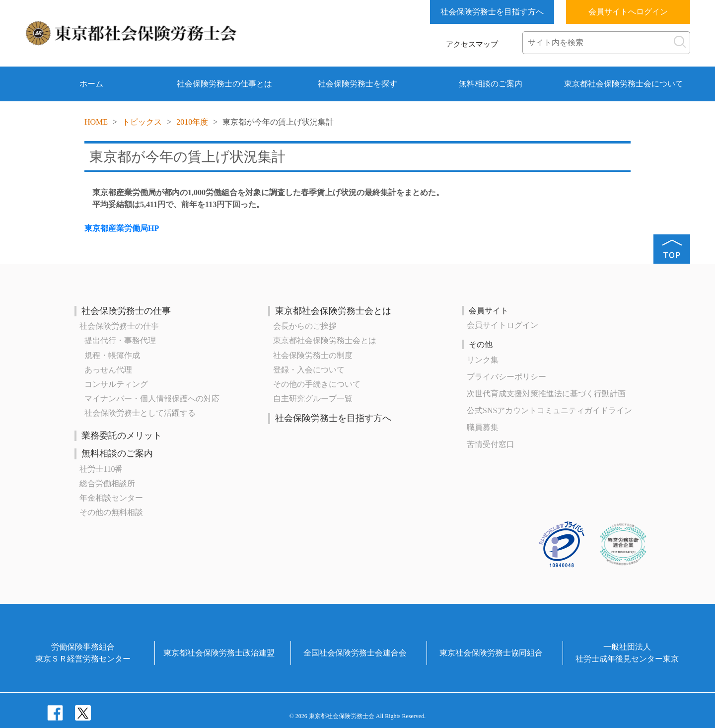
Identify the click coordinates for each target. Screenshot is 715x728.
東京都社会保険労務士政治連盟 (219, 653)
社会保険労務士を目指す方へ (492, 12)
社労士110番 (101, 469)
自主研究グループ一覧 (313, 399)
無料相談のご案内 (491, 84)
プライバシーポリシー (506, 377)
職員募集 (483, 427)
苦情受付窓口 (491, 444)
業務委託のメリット (122, 436)
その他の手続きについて (317, 384)
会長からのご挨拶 (305, 326)
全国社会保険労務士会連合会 (355, 653)
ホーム (91, 84)
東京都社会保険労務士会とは (333, 311)
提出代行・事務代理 (120, 340)
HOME (96, 122)
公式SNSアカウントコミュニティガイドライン (549, 410)
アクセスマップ (472, 44)
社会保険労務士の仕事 (126, 311)
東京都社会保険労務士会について (624, 84)
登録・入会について (309, 370)
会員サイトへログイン (628, 12)
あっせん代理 (108, 370)
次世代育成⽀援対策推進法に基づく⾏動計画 (546, 394)
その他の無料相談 (111, 512)
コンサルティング (116, 384)
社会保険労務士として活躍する (140, 413)
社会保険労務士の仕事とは (224, 84)
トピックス (142, 122)
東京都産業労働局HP (122, 228)
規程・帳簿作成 (112, 355)
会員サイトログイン (502, 325)
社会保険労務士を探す (357, 84)
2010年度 (192, 122)
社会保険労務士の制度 (313, 355)
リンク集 (483, 360)
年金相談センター (111, 498)
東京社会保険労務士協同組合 (491, 653)
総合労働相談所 (107, 483)
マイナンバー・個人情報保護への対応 (152, 399)
